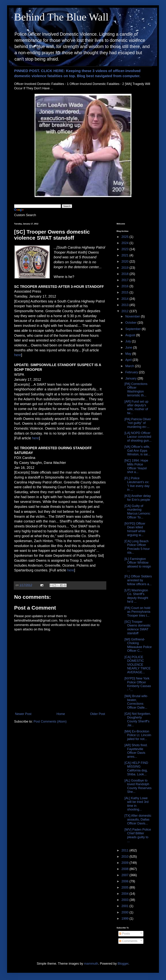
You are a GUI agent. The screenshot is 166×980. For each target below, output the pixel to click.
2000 (125, 912)
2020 (125, 262)
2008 (125, 869)
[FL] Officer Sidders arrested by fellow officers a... (138, 580)
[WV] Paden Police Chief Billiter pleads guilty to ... (138, 835)
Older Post (98, 714)
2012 (125, 311)
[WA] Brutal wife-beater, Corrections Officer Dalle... (136, 702)
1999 (125, 919)
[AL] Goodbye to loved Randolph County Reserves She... (138, 786)
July (128, 341)
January (131, 378)
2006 (125, 881)
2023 (125, 249)
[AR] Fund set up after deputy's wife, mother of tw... (136, 407)
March (130, 366)
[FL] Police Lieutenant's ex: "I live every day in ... (137, 484)
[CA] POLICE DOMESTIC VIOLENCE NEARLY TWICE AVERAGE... (138, 665)
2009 (125, 863)
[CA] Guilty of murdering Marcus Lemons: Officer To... (138, 512)
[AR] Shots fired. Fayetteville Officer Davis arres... (136, 751)
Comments (128, 941)
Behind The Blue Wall (61, 17)
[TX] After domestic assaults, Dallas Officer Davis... (138, 819)
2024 (125, 243)
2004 (125, 894)
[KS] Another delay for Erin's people (138, 498)
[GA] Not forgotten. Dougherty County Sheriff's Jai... (138, 719)
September (133, 329)
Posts (124, 934)
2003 (125, 900)
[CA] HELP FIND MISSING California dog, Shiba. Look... (136, 769)
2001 (125, 906)
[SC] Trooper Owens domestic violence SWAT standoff (138, 627)
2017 (125, 280)
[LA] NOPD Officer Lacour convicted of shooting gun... (138, 437)
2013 (125, 305)
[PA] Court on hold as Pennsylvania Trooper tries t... (137, 612)
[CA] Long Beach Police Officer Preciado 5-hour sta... (137, 547)
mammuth (91, 964)
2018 (125, 274)
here (18, 355)
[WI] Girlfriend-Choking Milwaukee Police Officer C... (138, 645)
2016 (125, 286)
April (129, 360)
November (133, 316)
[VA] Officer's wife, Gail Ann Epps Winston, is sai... (137, 451)
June (129, 348)
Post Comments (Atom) (50, 721)
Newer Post (23, 714)
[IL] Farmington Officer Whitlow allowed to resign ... (138, 565)
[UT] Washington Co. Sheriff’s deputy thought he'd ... (136, 596)
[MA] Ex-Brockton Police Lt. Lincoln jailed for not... (138, 735)
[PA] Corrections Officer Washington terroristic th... (136, 390)
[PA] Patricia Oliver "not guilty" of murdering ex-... (138, 423)
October (131, 323)
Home (61, 714)
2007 (125, 875)
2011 (125, 850)
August (131, 335)
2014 (125, 299)
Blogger (123, 964)
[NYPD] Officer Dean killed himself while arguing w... (135, 529)
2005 (125, 887)
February (132, 372)
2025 (125, 237)
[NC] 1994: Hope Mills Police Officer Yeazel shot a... (136, 466)
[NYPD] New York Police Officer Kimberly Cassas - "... (138, 684)
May (129, 354)
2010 (125, 857)
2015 (125, 292)
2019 (125, 268)
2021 (125, 255)
